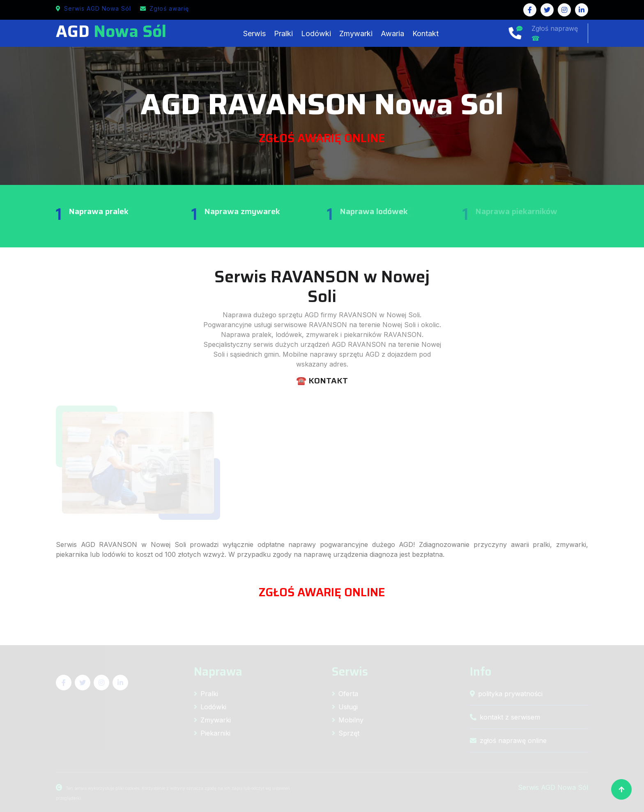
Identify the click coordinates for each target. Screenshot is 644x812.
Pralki (283, 33)
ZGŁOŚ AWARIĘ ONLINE (322, 138)
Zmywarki (356, 33)
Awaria (392, 33)
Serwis (254, 33)
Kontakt (425, 33)
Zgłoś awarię (164, 8)
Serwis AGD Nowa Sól (93, 8)
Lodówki (316, 33)
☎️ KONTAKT (322, 381)
